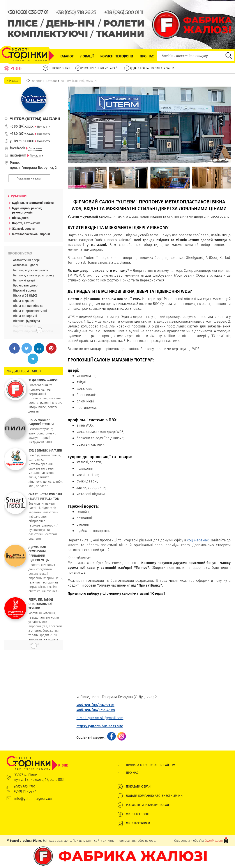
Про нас (147, 56)
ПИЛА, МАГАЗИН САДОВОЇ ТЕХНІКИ (41, 422)
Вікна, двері (21, 218)
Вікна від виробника (28, 306)
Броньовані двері (26, 285)
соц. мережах (198, 540)
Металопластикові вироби (31, 234)
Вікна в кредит (24, 301)
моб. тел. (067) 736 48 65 (96, 710)
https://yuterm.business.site (100, 726)
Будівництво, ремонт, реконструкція (27, 210)
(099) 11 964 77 (25, 791)
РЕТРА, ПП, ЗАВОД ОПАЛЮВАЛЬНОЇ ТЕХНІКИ (41, 604)
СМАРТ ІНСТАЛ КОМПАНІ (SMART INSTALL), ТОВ (45, 496)
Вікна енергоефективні (30, 311)
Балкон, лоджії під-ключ (31, 270)
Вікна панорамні (25, 316)
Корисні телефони (117, 56)
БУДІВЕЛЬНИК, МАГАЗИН (45, 450)
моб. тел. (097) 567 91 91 (95, 705)
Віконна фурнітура (27, 321)
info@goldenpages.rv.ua (33, 799)
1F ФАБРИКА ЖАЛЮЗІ (43, 380)
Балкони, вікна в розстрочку (34, 275)
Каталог (67, 56)
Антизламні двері (26, 265)
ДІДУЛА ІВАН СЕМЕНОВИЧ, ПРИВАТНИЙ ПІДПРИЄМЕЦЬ (39, 553)
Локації (87, 56)
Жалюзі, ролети (23, 229)
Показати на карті (29, 178)
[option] (87, 178)
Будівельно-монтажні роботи (33, 203)
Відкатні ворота (25, 290)
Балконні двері (24, 280)
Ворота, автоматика (26, 223)
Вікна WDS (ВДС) (25, 295)
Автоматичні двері (26, 260)
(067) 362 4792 (25, 787)
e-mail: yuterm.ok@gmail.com (100, 718)
